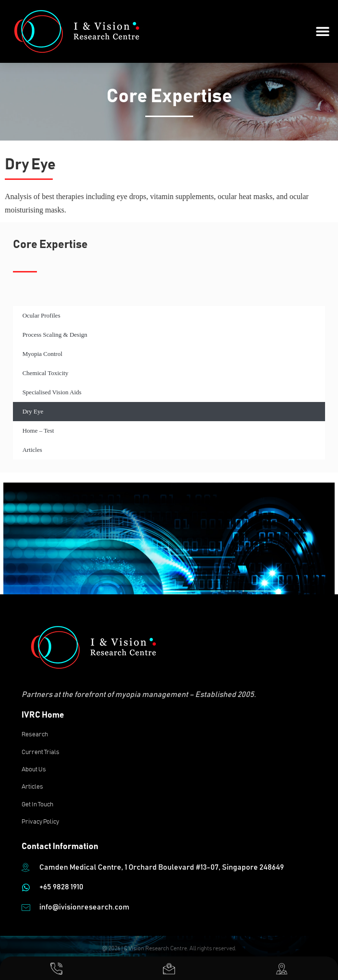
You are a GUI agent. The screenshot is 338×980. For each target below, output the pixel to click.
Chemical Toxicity (46, 373)
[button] (322, 31)
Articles (32, 450)
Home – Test (38, 431)
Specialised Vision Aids (52, 392)
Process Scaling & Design (55, 335)
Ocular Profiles (41, 315)
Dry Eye (33, 411)
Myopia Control (42, 354)
